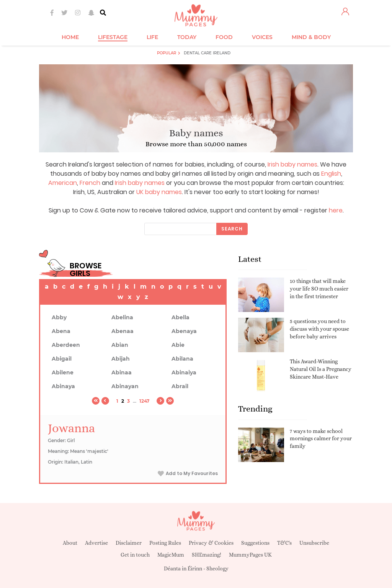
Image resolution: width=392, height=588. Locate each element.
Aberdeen (66, 345)
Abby (59, 317)
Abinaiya (184, 372)
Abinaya (63, 386)
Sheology (217, 568)
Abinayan (125, 386)
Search (232, 229)
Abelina (122, 317)
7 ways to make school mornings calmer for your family (321, 439)
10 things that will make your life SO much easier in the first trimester (319, 288)
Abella (180, 317)
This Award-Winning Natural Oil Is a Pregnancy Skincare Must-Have (321, 369)
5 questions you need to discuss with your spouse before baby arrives (319, 329)
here (336, 210)
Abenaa (122, 331)
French (90, 183)
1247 (144, 401)
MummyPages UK (250, 555)
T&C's (284, 543)
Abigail (62, 359)
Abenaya (184, 331)
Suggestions (255, 543)
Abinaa (122, 372)
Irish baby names (292, 164)
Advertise (96, 543)
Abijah (121, 359)
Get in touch (135, 555)
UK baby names (159, 192)
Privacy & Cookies (211, 543)
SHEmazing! (207, 555)
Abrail (180, 386)
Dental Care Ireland (207, 53)
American (63, 183)
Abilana (182, 359)
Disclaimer (129, 543)
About (70, 543)
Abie (178, 345)
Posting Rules (165, 543)
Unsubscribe (314, 543)
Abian (120, 345)
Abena (61, 331)
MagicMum (171, 555)
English (331, 174)
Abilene (63, 372)
